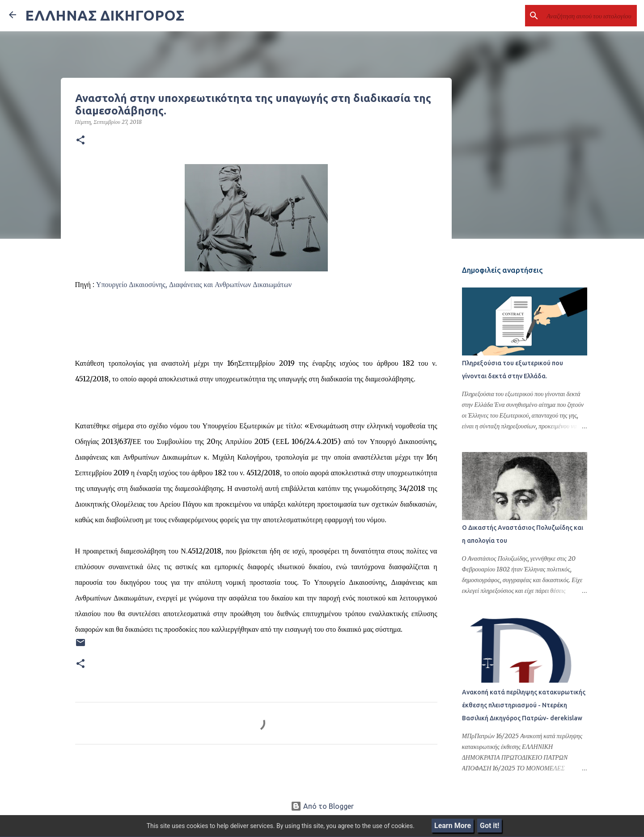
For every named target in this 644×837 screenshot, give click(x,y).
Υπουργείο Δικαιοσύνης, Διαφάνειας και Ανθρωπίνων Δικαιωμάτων (194, 284)
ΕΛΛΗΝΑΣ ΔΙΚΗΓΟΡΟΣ (105, 15)
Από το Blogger (322, 806)
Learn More (453, 826)
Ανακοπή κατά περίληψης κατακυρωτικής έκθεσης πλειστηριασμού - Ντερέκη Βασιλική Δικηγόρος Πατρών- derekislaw (524, 705)
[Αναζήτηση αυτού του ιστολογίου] (590, 16)
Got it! (489, 826)
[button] (80, 140)
